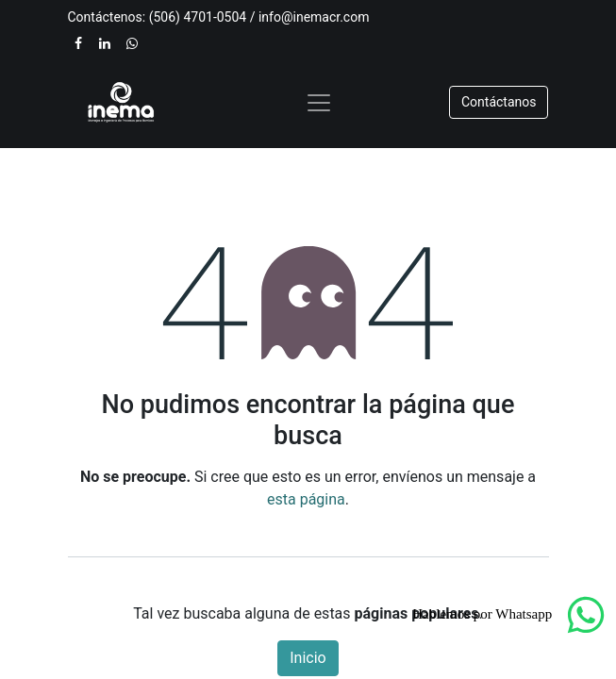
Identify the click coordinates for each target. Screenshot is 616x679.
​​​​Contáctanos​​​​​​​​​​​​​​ (499, 102)
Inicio (308, 658)
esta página (306, 499)
